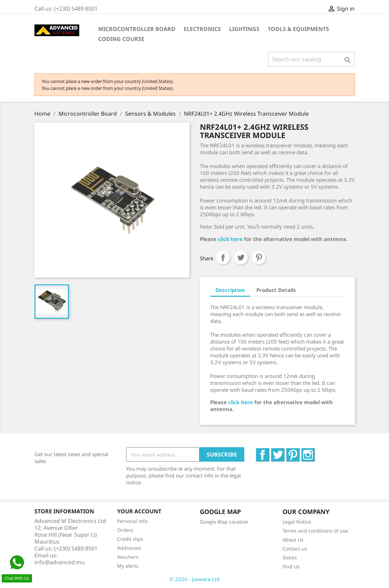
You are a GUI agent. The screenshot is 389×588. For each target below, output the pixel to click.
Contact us (295, 549)
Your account (139, 511)
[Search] (311, 59)
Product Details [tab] (276, 290)
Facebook (269, 452)
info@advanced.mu (60, 562)
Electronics (202, 29)
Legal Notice (297, 522)
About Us (293, 540)
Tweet (241, 258)
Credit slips (130, 539)
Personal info (132, 521)
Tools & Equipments (298, 29)
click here (230, 239)
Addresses (129, 548)
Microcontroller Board (137, 29)
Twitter (284, 452)
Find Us (291, 566)
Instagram (315, 452)
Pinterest (259, 258)
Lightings (244, 29)
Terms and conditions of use (315, 531)
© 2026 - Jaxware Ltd (194, 579)
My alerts (128, 566)
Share (223, 258)
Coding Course (121, 39)
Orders (125, 530)
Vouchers (128, 557)
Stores (290, 558)
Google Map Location (224, 522)
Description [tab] (230, 290)
